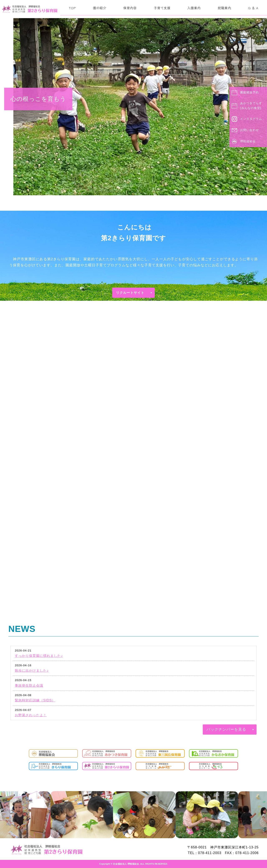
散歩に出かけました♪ (32, 671)
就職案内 (224, 8)
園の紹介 (100, 8)
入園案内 (194, 8)
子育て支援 (162, 8)
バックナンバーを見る (226, 729)
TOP (72, 8)
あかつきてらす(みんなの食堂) (251, 106)
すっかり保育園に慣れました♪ (39, 656)
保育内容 (130, 8)
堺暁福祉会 (248, 141)
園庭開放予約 (249, 92)
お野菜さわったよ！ (31, 715)
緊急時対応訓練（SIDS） (35, 700)
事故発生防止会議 (29, 686)
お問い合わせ (249, 130)
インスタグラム (251, 119)
